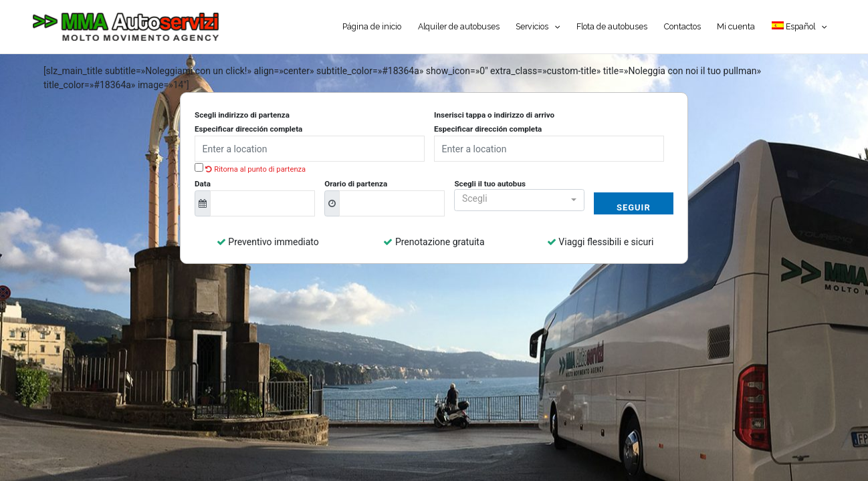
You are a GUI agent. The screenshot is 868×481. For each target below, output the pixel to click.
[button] (519, 200)
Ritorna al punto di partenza (255, 169)
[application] (554, 27)
